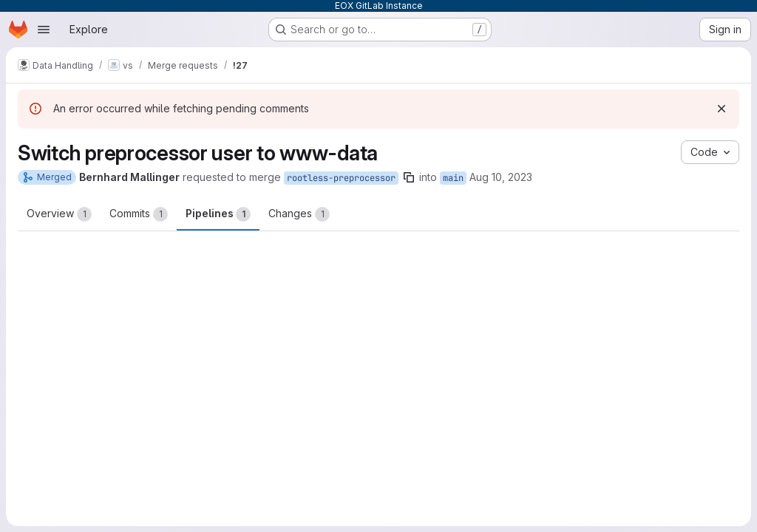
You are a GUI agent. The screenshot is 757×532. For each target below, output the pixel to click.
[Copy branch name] (409, 177)
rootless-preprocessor (341, 178)
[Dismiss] (722, 109)
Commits (139, 214)
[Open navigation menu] (44, 30)
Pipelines (218, 214)
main (453, 178)
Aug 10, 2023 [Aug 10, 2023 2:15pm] (501, 177)
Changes (299, 214)
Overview (59, 214)
